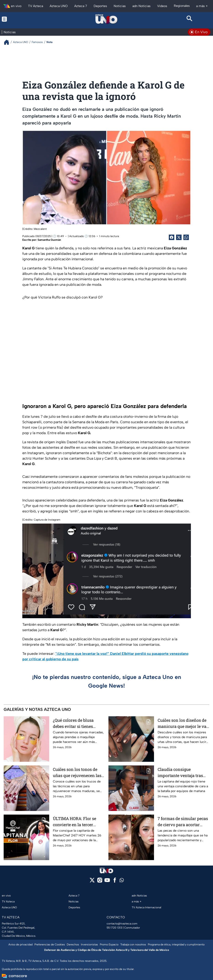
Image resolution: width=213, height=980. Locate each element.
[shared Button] (186, 237)
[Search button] (190, 19)
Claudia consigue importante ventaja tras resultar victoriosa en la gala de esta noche (181, 772)
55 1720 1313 (114, 928)
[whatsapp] (122, 881)
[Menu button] (23, 19)
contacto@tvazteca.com (122, 924)
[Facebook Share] (172, 237)
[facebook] (115, 882)
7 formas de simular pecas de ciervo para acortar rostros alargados (183, 822)
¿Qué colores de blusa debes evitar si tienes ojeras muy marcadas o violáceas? (75, 723)
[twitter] (92, 882)
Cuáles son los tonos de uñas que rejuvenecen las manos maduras (77, 772)
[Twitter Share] (179, 237)
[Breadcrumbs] (8, 42)
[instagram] (100, 882)
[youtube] (107, 882)
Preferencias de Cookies (50, 945)
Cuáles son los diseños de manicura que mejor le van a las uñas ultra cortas (183, 723)
